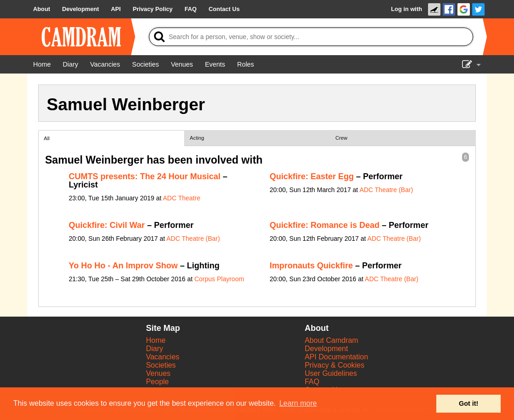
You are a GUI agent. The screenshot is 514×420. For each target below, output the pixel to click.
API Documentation (337, 357)
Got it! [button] (468, 403)
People (157, 382)
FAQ (312, 382)
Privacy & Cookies (335, 365)
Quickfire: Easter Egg (312, 176)
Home (156, 340)
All (46, 138)
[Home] (42, 64)
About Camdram (332, 340)
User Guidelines (331, 373)
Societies (161, 365)
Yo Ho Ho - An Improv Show (123, 266)
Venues (158, 373)
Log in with (406, 9)
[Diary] (70, 64)
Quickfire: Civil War (107, 225)
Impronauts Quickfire (311, 266)
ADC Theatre (181, 198)
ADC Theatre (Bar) (386, 190)
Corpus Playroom (219, 279)
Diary (154, 349)
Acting (197, 138)
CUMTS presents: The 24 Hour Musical (145, 176)
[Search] (311, 37)
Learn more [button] (298, 403)
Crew (342, 138)
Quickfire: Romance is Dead (325, 225)
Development (326, 349)
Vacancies (163, 357)
